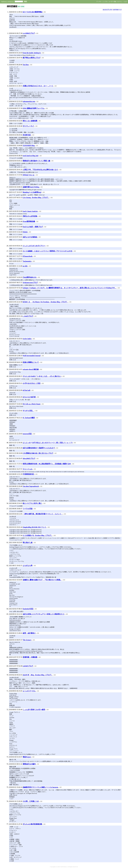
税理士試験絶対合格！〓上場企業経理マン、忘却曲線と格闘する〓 (47, 464)
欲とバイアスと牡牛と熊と (32, 503)
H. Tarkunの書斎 (29, 418)
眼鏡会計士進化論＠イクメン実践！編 (36, 161)
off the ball (26, 390)
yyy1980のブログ (29, 33)
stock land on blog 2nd (30, 156)
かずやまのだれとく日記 (32, 383)
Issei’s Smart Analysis (30, 211)
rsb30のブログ (28, 666)
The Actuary (27, 640)
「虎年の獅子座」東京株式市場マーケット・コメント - (43, 514)
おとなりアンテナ (108, 10)
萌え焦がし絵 (28, 542)
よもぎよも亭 (28, 566)
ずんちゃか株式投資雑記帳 (32, 824)
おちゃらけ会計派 (29, 397)
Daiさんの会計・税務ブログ (33, 227)
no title (25, 266)
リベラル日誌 (28, 509)
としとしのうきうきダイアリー (34, 246)
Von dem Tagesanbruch (31, 486)
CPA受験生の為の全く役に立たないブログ (38, 453)
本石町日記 (27, 135)
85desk (25, 232)
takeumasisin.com (29, 101)
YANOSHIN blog (29, 145)
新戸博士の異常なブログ (32, 58)
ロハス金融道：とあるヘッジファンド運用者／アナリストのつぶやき (48, 251)
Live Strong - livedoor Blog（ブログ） (36, 198)
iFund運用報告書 (29, 221)
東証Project (27, 757)
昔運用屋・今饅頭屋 (30, 657)
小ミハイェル (28, 469)
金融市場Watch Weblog (31, 187)
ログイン (120, 2)
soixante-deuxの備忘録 (31, 369)
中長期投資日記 (28, 474)
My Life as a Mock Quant (32, 404)
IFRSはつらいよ (29, 175)
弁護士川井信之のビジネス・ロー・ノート (38, 86)
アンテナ (99, 2)
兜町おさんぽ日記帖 (30, 216)
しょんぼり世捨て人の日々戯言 (34, 710)
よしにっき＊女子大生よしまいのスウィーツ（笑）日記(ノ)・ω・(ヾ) (48, 443)
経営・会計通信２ (29, 633)
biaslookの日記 (28, 609)
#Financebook (28, 256)
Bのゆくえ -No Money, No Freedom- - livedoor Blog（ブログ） (45, 302)
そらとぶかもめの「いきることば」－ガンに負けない (42, 376)
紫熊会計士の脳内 (29, 764)
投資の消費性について (31, 362)
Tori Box (26, 65)
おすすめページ (117, 10)
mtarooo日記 (27, 434)
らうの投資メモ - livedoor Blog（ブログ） (37, 535)
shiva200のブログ (29, 458)
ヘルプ (125, 2)
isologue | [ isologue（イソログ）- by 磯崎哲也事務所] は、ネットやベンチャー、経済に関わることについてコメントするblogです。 (70, 288)
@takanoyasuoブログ (30, 283)
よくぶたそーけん (29, 691)
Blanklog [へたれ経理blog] (32, 192)
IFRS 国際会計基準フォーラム (34, 108)
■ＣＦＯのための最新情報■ (33, 12)
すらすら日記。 (28, 411)
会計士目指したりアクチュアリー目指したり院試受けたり (44, 614)
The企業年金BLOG (30, 277)
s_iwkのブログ (28, 316)
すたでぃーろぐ (28, 126)
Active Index (27, 339)
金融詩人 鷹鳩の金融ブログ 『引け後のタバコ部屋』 (42, 580)
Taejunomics (27, 261)
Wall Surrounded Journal (32, 356)
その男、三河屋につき (31, 801)
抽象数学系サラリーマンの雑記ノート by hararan (40, 787)
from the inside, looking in (32, 53)
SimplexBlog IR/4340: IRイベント (35, 527)
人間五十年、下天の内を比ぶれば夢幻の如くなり (40, 170)
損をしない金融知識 (30, 121)
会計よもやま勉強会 (30, 237)
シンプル (105, 2)
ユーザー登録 (112, 2)
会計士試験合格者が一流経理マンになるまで (39, 448)
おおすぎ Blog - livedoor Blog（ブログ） (38, 675)
